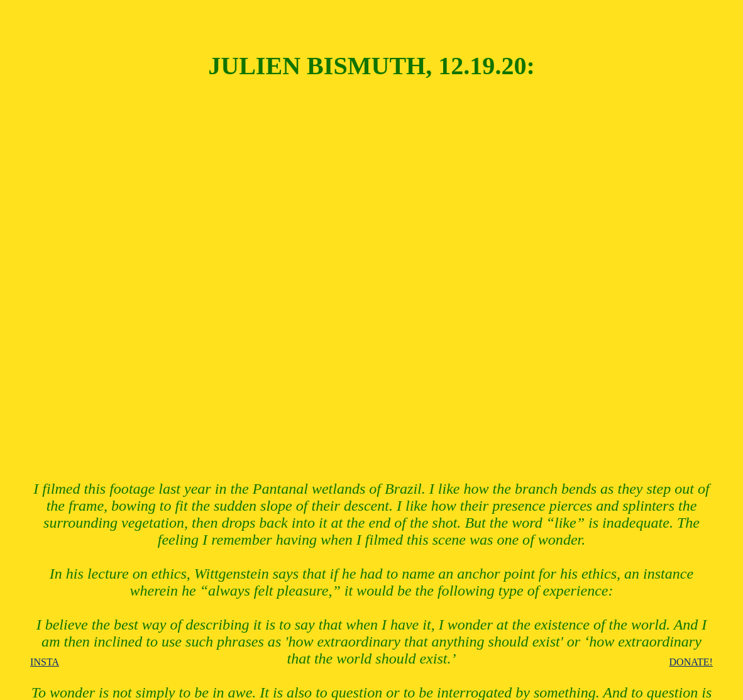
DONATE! (691, 662)
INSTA (45, 662)
